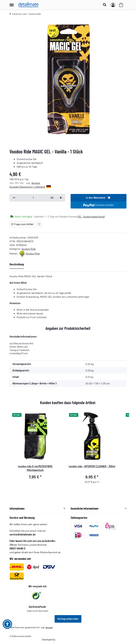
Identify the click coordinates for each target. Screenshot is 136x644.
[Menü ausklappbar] (12, 3)
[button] (106, 5)
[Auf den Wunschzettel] (39, 224)
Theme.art (61, 640)
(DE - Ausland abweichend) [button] (91, 217)
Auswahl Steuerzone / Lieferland (30, 187)
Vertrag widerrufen (68, 619)
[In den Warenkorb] (99, 198)
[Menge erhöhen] (61, 198)
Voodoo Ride (29, 249)
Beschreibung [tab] (17, 264)
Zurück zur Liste (19, 14)
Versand (36, 183)
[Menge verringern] (14, 198)
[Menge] (33, 198)
